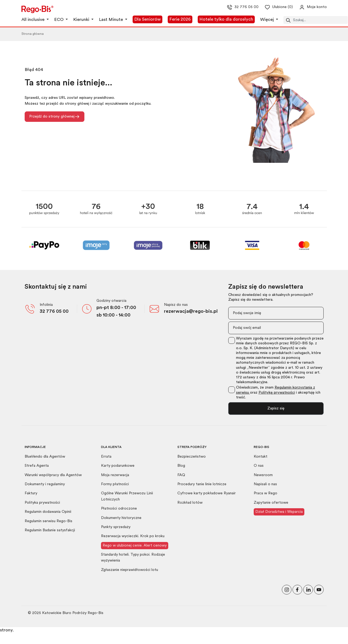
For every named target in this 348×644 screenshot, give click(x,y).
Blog (181, 466)
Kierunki (82, 20)
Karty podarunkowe (118, 466)
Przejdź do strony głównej (55, 117)
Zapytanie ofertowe (271, 503)
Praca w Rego (265, 493)
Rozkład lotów (190, 503)
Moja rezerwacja (115, 475)
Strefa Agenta (37, 466)
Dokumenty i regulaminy (45, 484)
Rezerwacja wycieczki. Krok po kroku (133, 536)
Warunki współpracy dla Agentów (53, 475)
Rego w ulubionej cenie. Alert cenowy (135, 546)
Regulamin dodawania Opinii (48, 512)
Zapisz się (276, 408)
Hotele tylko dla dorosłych (226, 20)
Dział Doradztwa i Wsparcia (279, 512)
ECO (59, 20)
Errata (106, 457)
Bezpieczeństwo (192, 457)
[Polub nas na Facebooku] (297, 589)
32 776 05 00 (54, 312)
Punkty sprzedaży (116, 527)
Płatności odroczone (119, 509)
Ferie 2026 (180, 20)
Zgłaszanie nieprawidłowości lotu (130, 570)
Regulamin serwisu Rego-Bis (48, 521)
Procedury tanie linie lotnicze (202, 484)
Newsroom (263, 475)
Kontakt (261, 457)
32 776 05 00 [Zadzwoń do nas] (238, 7)
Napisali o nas (265, 484)
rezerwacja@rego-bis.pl (191, 312)
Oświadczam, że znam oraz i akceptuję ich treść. (278, 392)
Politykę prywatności (277, 393)
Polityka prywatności (42, 503)
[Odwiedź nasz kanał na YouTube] (319, 589)
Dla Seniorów (147, 20)
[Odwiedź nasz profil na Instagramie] (287, 589)
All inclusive (33, 20)
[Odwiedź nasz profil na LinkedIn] (308, 589)
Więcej (267, 20)
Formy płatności (115, 484)
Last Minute (111, 20)
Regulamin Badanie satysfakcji (50, 530)
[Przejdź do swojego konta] (309, 7)
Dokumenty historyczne (121, 518)
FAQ (181, 475)
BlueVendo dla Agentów (45, 457)
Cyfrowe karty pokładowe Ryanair (207, 493)
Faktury (31, 493)
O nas (259, 466)
